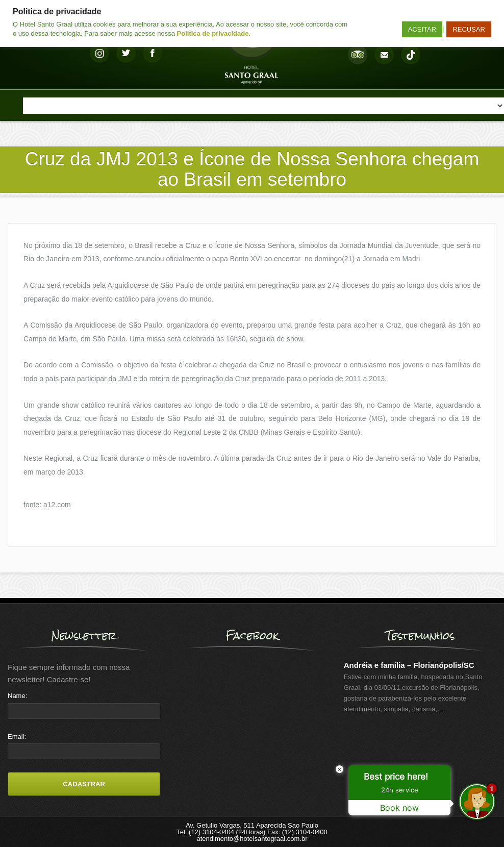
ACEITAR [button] (422, 29)
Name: (17, 696)
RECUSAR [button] (469, 29)
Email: (17, 737)
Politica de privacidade (213, 33)
